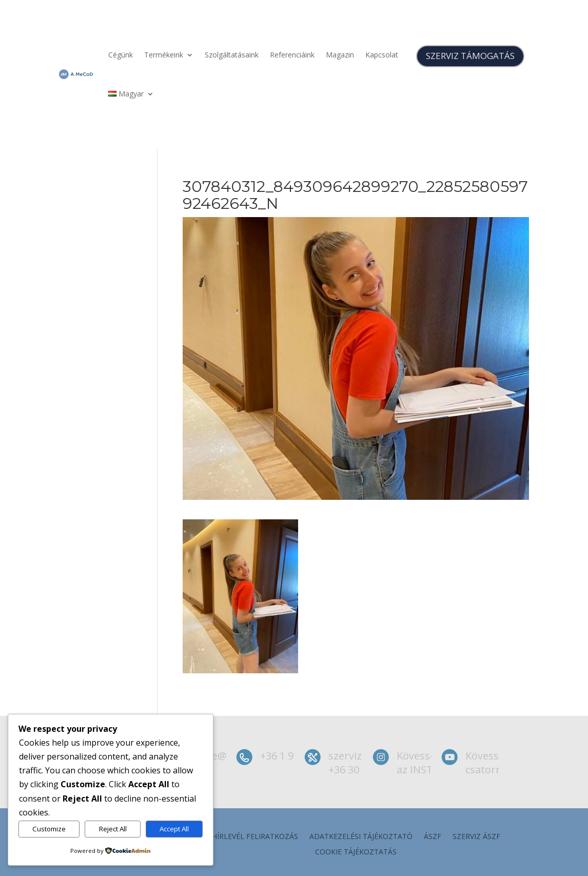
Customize (49, 829)
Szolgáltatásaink (232, 55)
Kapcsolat (382, 55)
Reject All (113, 829)
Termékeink (164, 55)
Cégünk (121, 55)
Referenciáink (292, 55)
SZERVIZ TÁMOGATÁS (470, 56)
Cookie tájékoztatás (356, 852)
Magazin (340, 55)
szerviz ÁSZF (476, 837)
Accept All (174, 829)
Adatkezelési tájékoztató (361, 837)
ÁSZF (433, 837)
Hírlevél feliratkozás (255, 837)
